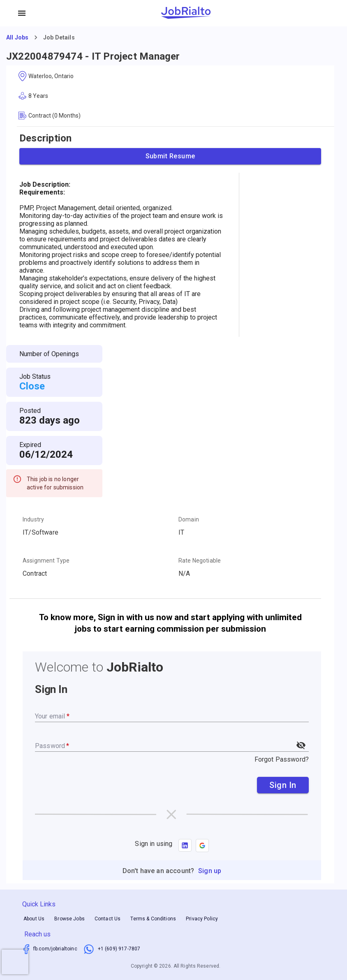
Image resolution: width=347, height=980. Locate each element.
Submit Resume (170, 156)
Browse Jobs (69, 919)
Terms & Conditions (153, 919)
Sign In (283, 785)
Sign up (210, 871)
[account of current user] (22, 13)
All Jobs (17, 37)
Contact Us (108, 919)
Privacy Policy (202, 919)
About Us (34, 919)
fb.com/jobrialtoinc (55, 949)
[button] (202, 846)
